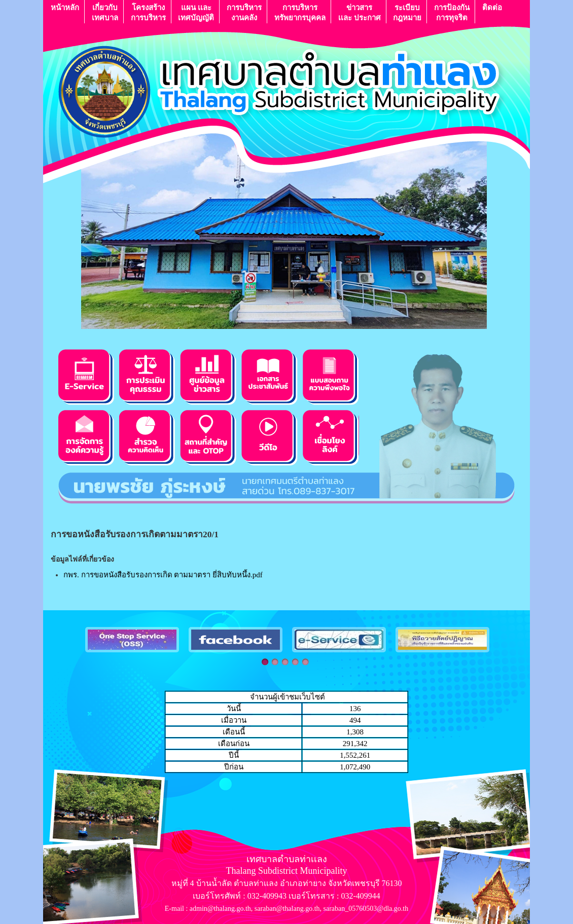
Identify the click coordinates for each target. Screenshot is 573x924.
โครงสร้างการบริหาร (148, 12)
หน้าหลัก (65, 12)
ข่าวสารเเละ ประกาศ (360, 12)
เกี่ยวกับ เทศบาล (105, 12)
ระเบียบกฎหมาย (407, 12)
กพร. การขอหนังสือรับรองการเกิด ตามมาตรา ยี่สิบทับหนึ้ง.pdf (163, 575)
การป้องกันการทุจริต (452, 12)
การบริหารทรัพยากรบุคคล (300, 12)
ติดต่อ (492, 12)
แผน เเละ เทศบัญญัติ (196, 12)
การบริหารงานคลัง (244, 12)
